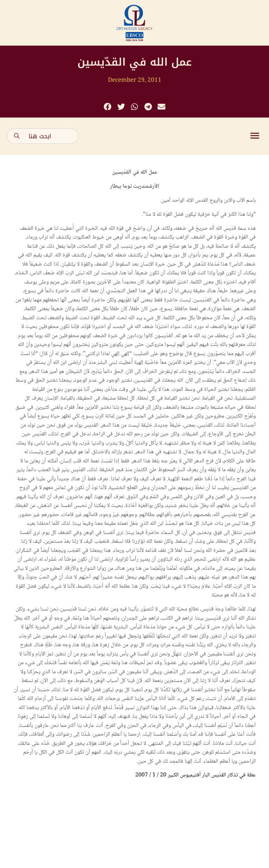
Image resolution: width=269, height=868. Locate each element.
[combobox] (43, 136)
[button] (108, 107)
